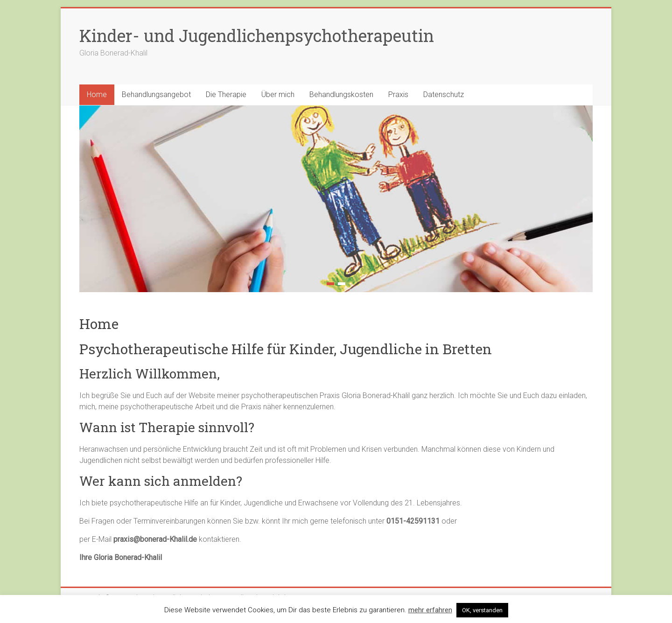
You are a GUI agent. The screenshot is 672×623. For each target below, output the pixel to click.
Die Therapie (226, 94)
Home (97, 94)
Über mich (278, 94)
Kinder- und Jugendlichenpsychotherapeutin (257, 35)
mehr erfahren (430, 610)
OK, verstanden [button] (482, 610)
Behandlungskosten (341, 94)
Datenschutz (444, 94)
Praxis (398, 94)
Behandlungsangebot (156, 94)
